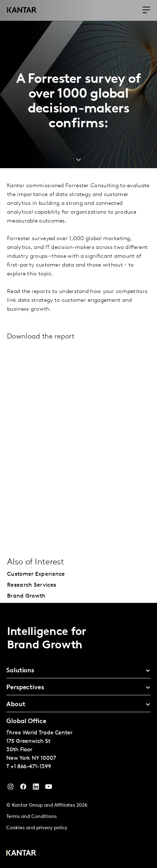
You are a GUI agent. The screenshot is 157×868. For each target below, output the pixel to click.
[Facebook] (23, 788)
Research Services (32, 585)
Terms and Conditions (32, 817)
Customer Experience (36, 574)
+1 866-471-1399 (31, 767)
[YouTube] (36, 788)
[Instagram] (11, 788)
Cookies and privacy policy (37, 828)
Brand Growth (26, 596)
